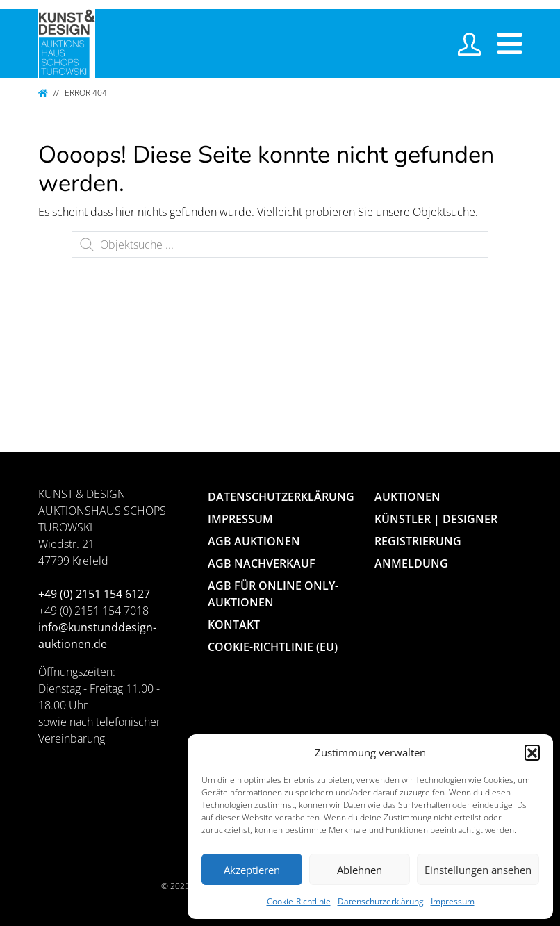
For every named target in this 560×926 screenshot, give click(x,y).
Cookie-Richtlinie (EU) (273, 647)
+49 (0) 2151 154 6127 (94, 594)
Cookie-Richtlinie (299, 901)
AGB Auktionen (254, 541)
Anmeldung (411, 563)
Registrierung (418, 541)
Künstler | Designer (436, 519)
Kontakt (234, 625)
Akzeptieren (252, 870)
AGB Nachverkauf (262, 563)
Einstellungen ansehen (478, 870)
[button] (532, 752)
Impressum (453, 901)
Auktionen (407, 497)
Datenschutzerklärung (381, 901)
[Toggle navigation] (510, 44)
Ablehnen (360, 870)
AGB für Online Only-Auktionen (273, 594)
